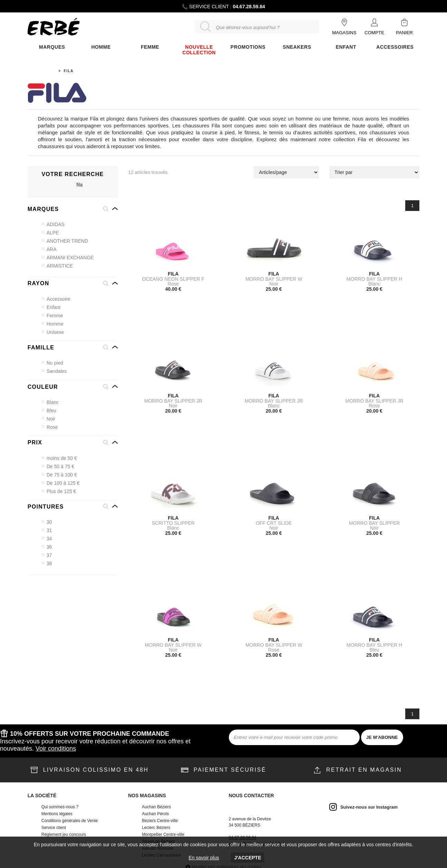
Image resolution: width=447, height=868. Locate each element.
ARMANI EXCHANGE (68, 258)
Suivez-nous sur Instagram (369, 807)
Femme (52, 316)
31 (47, 530)
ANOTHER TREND (65, 241)
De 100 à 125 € (61, 483)
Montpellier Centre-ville (163, 835)
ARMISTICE (57, 266)
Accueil (46, 71)
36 (47, 547)
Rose (50, 427)
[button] (73, 209)
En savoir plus (204, 858)
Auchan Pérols (155, 814)
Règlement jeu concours (64, 835)
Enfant (51, 307)
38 (47, 563)
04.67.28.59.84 (249, 7)
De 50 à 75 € (58, 466)
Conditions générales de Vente (70, 821)
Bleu (49, 411)
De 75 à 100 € (59, 475)
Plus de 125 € (59, 491)
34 (47, 539)
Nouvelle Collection (199, 50)
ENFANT (346, 47)
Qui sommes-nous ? (60, 807)
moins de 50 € (59, 458)
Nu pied (52, 363)
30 (47, 522)
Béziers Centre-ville (160, 821)
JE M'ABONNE (382, 737)
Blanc (50, 402)
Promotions (248, 47)
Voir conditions (56, 749)
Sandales (54, 371)
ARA (49, 249)
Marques (52, 47)
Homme (101, 47)
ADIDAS (53, 224)
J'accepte (247, 858)
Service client (54, 828)
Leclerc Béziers (156, 828)
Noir (49, 419)
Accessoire (56, 299)
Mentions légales (57, 814)
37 (47, 555)
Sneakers (297, 47)
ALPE (50, 233)
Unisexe (53, 332)
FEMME (150, 47)
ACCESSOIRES (395, 47)
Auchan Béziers (156, 807)
